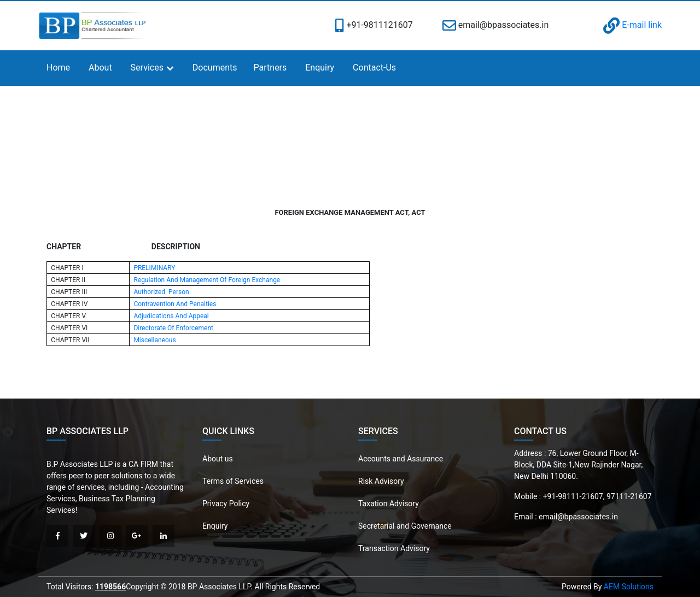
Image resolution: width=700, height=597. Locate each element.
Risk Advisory (381, 481)
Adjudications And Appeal (171, 316)
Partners (270, 68)
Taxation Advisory (389, 504)
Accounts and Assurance (401, 459)
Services (147, 68)
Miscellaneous (154, 340)
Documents (215, 68)
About (100, 68)
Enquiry (320, 68)
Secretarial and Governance (405, 526)
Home (58, 68)
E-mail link (632, 25)
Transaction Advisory (394, 548)
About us (218, 459)
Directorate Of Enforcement (173, 328)
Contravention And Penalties (175, 304)
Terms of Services (233, 481)
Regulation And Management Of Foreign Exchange (207, 280)
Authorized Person (161, 292)
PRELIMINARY (154, 268)
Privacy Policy (226, 504)
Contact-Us (374, 68)
